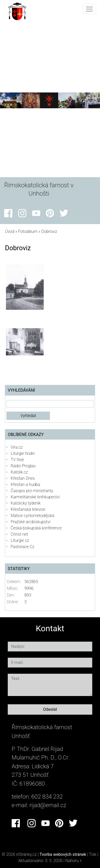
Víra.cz (17, 447)
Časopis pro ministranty (32, 491)
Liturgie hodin (23, 453)
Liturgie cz (20, 540)
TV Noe (17, 460)
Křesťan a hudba (25, 485)
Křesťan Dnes (23, 478)
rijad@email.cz (48, 805)
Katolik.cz (19, 472)
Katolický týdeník (26, 503)
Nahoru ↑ (74, 861)
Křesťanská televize (28, 509)
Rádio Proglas (23, 466)
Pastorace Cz (22, 547)
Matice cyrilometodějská (32, 516)
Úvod (10, 231)
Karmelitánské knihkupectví (35, 497)
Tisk (93, 854)
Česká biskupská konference (36, 528)
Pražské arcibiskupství (30, 522)
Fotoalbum (28, 231)
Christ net (19, 534)
